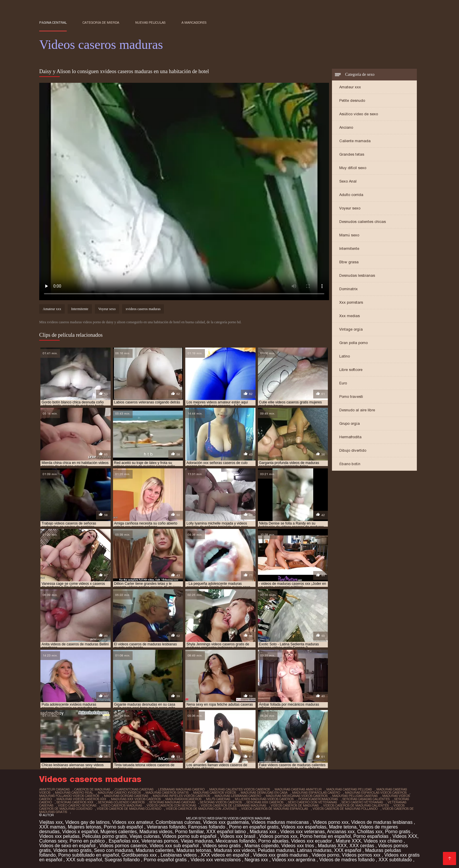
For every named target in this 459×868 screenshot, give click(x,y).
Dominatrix (348, 289)
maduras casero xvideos (119, 793)
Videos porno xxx (330, 822)
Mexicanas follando (236, 841)
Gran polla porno (353, 343)
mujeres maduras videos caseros (264, 799)
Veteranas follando (166, 827)
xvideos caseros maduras (143, 309)
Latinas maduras (314, 850)
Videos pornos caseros (123, 846)
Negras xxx (257, 860)
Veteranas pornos (160, 841)
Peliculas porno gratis (104, 836)
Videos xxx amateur (132, 822)
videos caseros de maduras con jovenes (201, 809)
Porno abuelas (273, 841)
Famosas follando (207, 827)
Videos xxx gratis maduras (281, 855)
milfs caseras (218, 799)
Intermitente (349, 249)
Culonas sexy (53, 841)
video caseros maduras (121, 805)
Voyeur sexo (350, 208)
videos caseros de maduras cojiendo (129, 809)
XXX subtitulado (396, 860)
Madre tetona (343, 827)
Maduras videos (156, 832)
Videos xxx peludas (59, 836)
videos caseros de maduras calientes (356, 805)
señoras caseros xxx (75, 802)
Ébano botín (350, 464)
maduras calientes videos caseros (240, 789)
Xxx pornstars (351, 302)
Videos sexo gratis (222, 846)
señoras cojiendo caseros (121, 802)
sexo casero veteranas (362, 802)
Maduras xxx (264, 832)
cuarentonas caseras (134, 789)
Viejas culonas (144, 836)
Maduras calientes (155, 850)
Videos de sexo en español (68, 846)
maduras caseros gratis (167, 793)
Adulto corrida (351, 195)
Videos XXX (405, 836)
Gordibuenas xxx (140, 855)
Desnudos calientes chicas (363, 222)
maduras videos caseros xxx (81, 799)
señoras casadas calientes (366, 799)
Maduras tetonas (194, 850)
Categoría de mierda (101, 23)
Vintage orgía (351, 329)
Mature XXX (348, 841)
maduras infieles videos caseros (181, 796)
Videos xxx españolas (304, 827)
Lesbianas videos (179, 855)
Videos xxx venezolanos (216, 860)
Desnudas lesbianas (357, 275)
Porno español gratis (166, 860)
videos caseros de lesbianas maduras (233, 805)
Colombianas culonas (178, 822)
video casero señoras (77, 805)
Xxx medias (350, 316)
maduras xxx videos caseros (136, 799)
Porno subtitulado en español (89, 855)
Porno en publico (88, 841)
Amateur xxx (350, 87)
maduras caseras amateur (298, 789)
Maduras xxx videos (234, 850)
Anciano (346, 127)
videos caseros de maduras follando (345, 809)
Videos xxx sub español (175, 846)
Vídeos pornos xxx (362, 855)
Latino (345, 356)
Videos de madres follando (347, 860)
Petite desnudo (352, 100)
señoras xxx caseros (265, 802)
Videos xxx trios (298, 846)
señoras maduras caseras (172, 802)
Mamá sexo (349, 235)
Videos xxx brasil (238, 836)
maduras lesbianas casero (238, 796)
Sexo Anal (348, 181)
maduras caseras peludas (349, 789)
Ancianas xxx (341, 832)
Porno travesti (351, 397)
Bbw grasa (349, 262)
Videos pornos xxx (278, 836)
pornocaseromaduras (318, 799)
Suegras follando (123, 860)
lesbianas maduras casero (181, 789)
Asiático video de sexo (359, 114)
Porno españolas (372, 836)
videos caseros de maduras (295, 805)
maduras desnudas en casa (264, 793)
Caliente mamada (355, 141)
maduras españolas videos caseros (376, 793)
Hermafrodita (350, 437)
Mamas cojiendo (262, 846)
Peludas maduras (276, 850)
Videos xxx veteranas (302, 832)
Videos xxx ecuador (312, 841)
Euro (343, 383)
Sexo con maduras (113, 850)
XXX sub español (84, 860)
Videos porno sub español (190, 836)
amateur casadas (54, 789)
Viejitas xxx (51, 822)
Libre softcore (351, 370)
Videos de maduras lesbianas (383, 822)
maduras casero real (74, 793)
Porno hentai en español (325, 836)
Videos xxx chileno (384, 841)
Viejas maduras (197, 841)
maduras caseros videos (215, 793)
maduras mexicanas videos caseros (297, 796)
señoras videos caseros (221, 802)
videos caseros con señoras (171, 805)
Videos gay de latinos (88, 822)
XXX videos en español (225, 855)
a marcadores (194, 23)
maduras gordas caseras (126, 796)
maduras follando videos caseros (69, 796)
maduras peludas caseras (355, 796)
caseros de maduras (92, 789)
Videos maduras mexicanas (281, 822)
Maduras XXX (332, 846)
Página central (53, 23)
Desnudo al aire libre (357, 410)
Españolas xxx (124, 841)
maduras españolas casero (316, 793)
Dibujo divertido (353, 450)
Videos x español (80, 832)
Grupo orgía (350, 423)
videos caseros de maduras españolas (275, 809)
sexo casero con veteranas (312, 802)
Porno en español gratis (254, 827)
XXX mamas (52, 827)
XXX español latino (227, 832)
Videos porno (326, 855)
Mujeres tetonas (85, 827)
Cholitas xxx (370, 832)
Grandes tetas (352, 154)
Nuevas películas (150, 23)
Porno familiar (189, 832)
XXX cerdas (363, 846)
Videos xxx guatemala (226, 822)
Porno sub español (124, 827)
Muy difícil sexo (353, 168)
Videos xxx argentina (294, 860)
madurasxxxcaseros (183, 799)
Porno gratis (398, 832)
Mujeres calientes (119, 832)
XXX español (348, 850)
